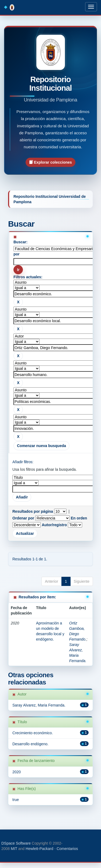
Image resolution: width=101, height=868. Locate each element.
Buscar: (20, 242)
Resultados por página (33, 511)
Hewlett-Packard (39, 849)
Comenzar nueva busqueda (41, 446)
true (16, 800)
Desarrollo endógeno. (30, 744)
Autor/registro (54, 525)
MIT (14, 849)
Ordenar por (23, 518)
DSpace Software (16, 843)
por (17, 254)
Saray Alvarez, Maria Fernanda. (39, 705)
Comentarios (67, 849)
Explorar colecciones (50, 162)
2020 (17, 772)
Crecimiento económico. (33, 733)
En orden (79, 518)
